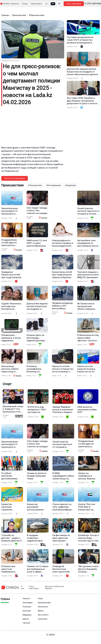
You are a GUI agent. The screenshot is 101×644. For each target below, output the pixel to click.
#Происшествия (37, 15)
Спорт (25, 4)
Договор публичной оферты (54, 587)
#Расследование (54, 185)
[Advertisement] (33, 128)
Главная (5, 15)
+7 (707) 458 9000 (92, 4)
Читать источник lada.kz (15, 178)
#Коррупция (70, 185)
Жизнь (41, 611)
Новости (15, 4)
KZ (59, 4)
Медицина (27, 615)
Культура (27, 611)
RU (53, 4)
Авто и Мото (43, 615)
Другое (26, 619)
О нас (22, 587)
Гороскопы (43, 619)
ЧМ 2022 (26, 623)
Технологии (43, 607)
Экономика (36, 4)
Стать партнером (74, 4)
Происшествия (19, 15)
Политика (27, 607)
